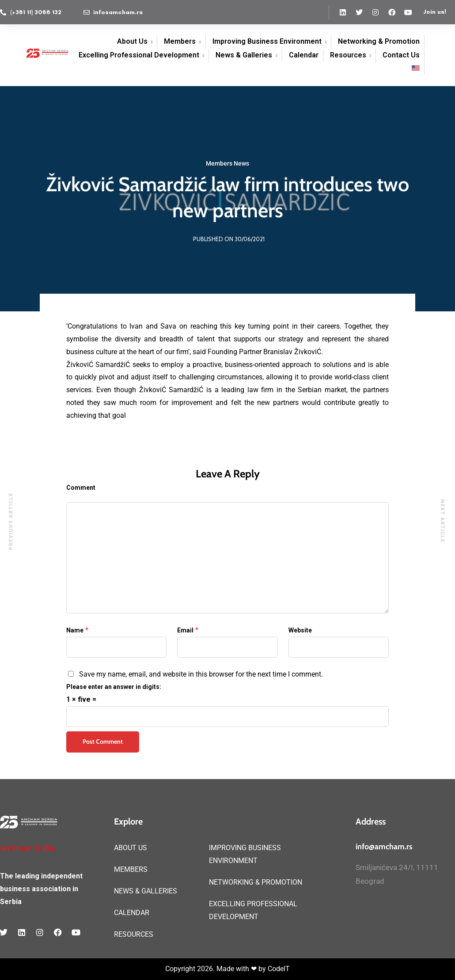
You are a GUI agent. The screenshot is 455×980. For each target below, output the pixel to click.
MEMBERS (131, 869)
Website (300, 630)
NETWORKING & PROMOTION (256, 882)
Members (180, 41)
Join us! (435, 12)
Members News (227, 163)
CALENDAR (132, 913)
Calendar (304, 55)
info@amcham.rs (384, 847)
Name (75, 630)
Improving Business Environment (267, 41)
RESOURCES (134, 934)
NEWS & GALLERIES (146, 891)
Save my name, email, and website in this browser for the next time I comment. (201, 674)
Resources (348, 55)
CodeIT (279, 969)
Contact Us (401, 55)
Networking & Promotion (379, 41)
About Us (132, 41)
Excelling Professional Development (139, 55)
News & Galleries (244, 55)
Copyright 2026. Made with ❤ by (216, 969)
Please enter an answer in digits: (114, 687)
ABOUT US (131, 848)
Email (185, 630)
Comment (81, 488)
